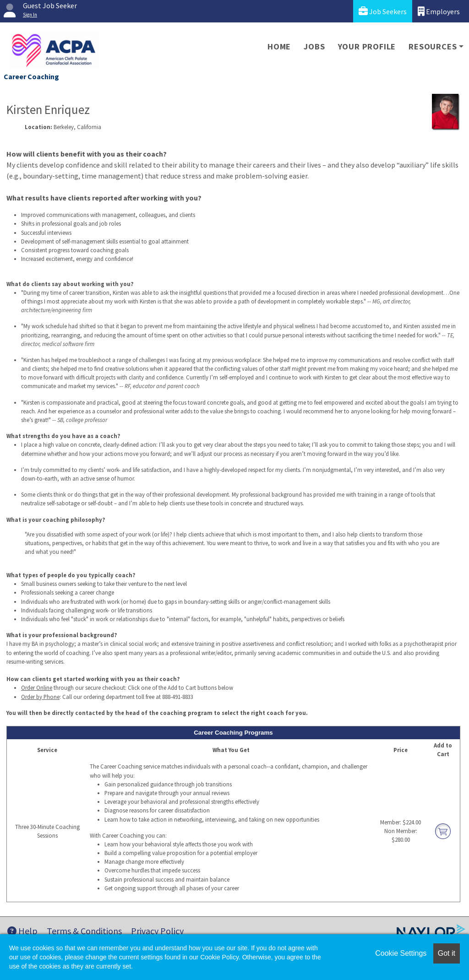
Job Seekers (383, 11)
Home (279, 46)
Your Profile (367, 46)
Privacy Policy (157, 931)
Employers (439, 11)
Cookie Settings (401, 953)
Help (22, 931)
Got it (447, 953)
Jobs (314, 46)
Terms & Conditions (84, 931)
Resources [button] (433, 46)
